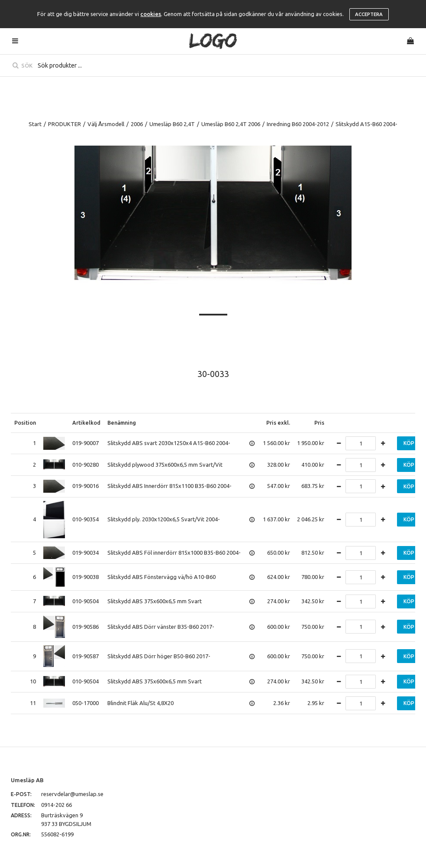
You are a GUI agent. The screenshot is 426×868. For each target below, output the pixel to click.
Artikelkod (86, 423)
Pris (319, 423)
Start (35, 124)
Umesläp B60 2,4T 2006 (231, 124)
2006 (137, 124)
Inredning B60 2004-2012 (298, 124)
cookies (151, 14)
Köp (409, 443)
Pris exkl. (278, 423)
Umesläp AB (27, 780)
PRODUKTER (65, 124)
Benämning (122, 423)
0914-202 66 (56, 805)
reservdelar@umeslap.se (72, 794)
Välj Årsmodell (106, 124)
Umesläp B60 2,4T (172, 124)
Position (25, 423)
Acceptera (369, 14)
